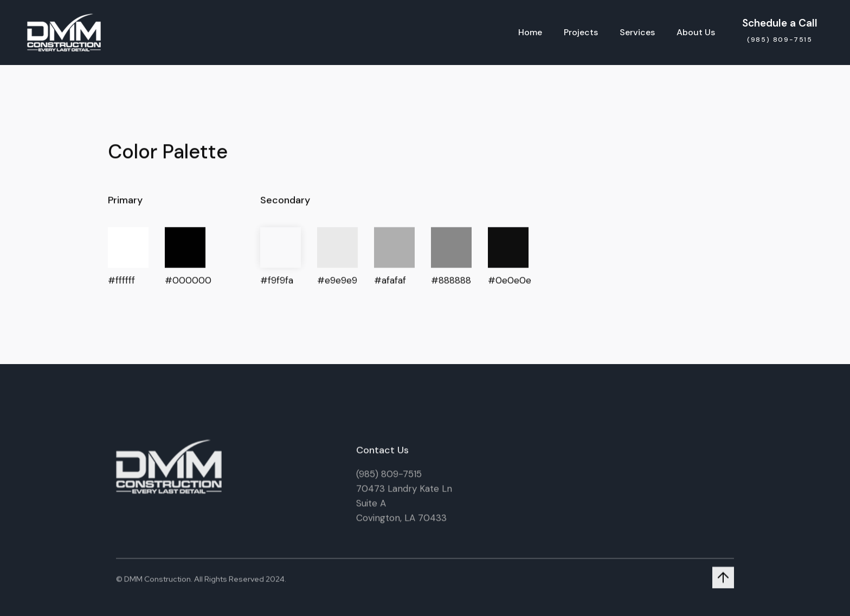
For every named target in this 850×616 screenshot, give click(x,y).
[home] (64, 33)
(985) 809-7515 (389, 478)
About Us (696, 33)
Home (530, 33)
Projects (581, 33)
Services (637, 33)
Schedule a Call (780, 23)
